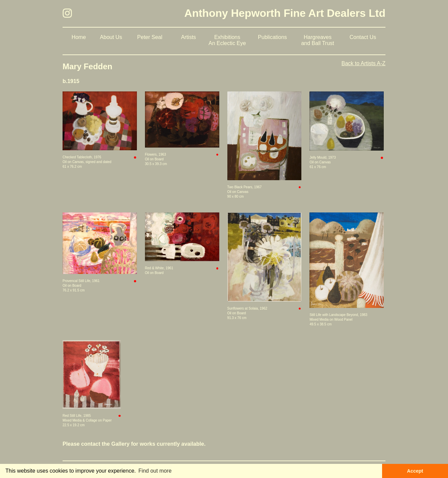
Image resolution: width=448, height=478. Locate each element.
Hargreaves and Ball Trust (318, 40)
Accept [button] (415, 471)
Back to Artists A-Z (363, 63)
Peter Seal (150, 37)
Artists (188, 37)
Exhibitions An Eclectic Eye (227, 40)
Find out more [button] (155, 471)
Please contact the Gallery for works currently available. (134, 444)
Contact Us (363, 37)
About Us (111, 37)
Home (79, 37)
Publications (272, 37)
